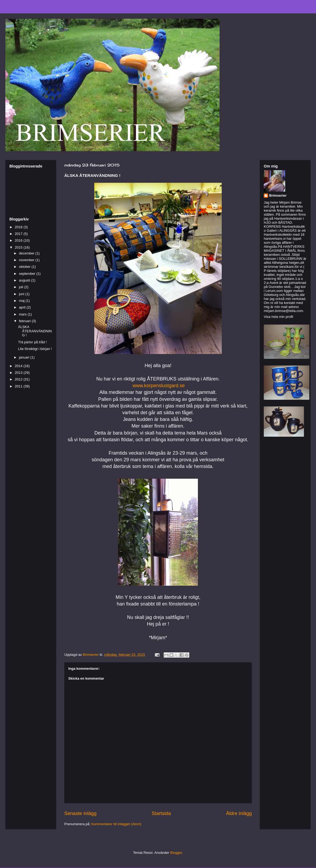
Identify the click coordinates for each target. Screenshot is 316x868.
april (23, 307)
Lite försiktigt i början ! (35, 349)
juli (22, 287)
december (27, 253)
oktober (25, 267)
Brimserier (278, 195)
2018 (19, 227)
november (27, 260)
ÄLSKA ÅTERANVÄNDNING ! (35, 331)
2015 (19, 247)
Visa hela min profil (279, 317)
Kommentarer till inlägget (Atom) (116, 824)
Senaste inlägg (80, 813)
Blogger (176, 853)
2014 (19, 366)
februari (25, 321)
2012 (19, 379)
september (28, 274)
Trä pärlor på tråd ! (32, 342)
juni (22, 294)
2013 (19, 373)
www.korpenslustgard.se (159, 386)
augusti (25, 280)
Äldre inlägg (239, 813)
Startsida (161, 813)
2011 (19, 386)
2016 (19, 240)
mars (23, 314)
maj (22, 301)
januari (25, 357)
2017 (19, 234)
